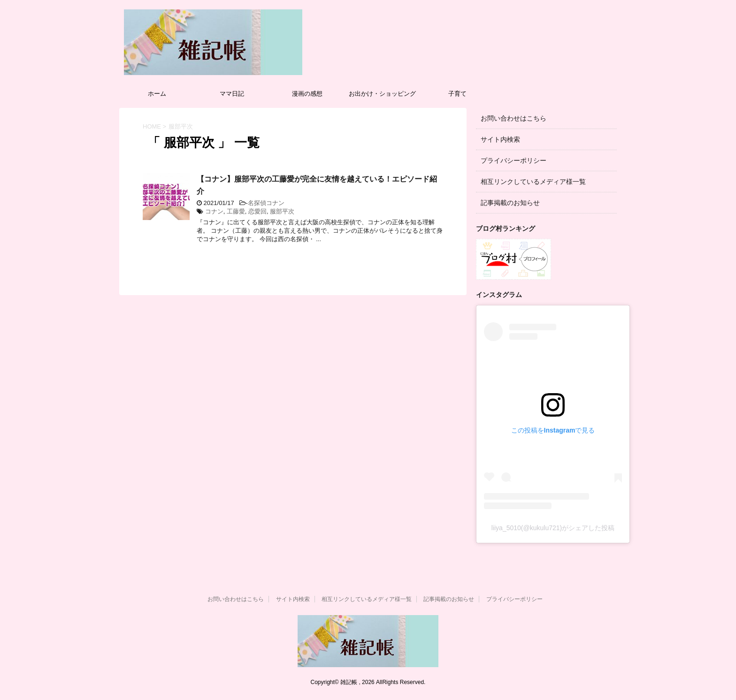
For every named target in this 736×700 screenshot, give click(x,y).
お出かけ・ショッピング (382, 94)
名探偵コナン (266, 203)
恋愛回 (257, 211)
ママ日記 (232, 94)
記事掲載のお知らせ (510, 203)
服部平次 (282, 211)
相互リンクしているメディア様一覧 (533, 182)
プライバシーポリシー (514, 160)
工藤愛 (236, 211)
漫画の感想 (307, 94)
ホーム (157, 94)
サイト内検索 (500, 139)
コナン (214, 211)
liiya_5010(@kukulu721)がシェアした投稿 (553, 528)
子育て (457, 94)
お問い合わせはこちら (514, 118)
